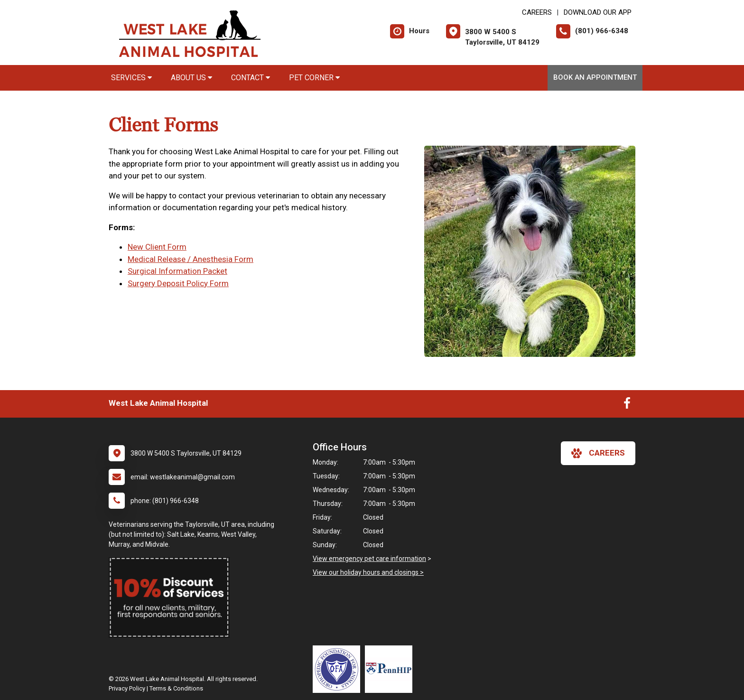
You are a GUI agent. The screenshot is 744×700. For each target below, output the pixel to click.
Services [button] (131, 78)
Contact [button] (251, 78)
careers (598, 453)
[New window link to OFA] (339, 669)
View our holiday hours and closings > (368, 572)
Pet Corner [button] (314, 78)
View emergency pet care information (369, 559)
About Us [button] (191, 78)
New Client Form (157, 247)
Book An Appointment (595, 77)
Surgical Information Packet (177, 271)
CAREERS (537, 12)
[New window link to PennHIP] (391, 669)
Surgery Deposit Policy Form (178, 283)
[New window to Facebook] (627, 405)
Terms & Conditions (176, 688)
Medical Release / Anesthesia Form (191, 259)
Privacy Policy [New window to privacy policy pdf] (127, 688)
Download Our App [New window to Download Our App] (598, 12)
